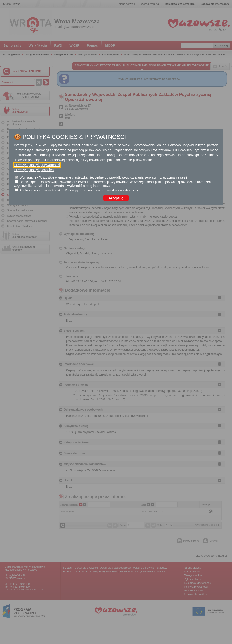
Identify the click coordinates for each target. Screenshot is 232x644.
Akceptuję (116, 198)
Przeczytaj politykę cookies (34, 170)
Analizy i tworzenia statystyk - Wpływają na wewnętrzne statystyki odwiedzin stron (79, 190)
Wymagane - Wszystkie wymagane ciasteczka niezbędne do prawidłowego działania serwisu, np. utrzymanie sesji (103, 177)
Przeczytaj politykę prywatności (37, 165)
